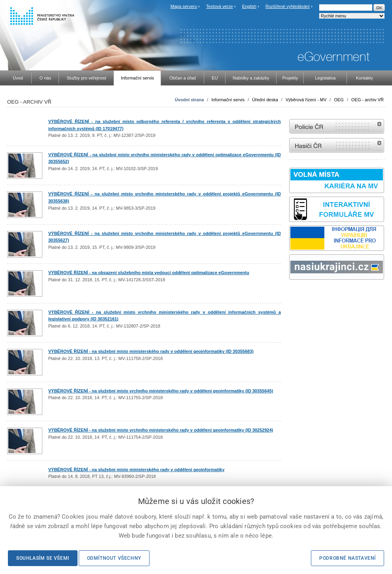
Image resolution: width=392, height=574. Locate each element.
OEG (339, 100)
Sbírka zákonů (290, 295)
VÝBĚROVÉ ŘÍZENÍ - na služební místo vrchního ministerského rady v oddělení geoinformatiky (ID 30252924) (161, 430)
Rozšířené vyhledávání (288, 6)
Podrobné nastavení (347, 558)
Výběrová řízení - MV (306, 100)
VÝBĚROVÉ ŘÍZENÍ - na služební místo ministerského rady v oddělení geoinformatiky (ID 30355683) (151, 351)
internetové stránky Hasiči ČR (337, 145)
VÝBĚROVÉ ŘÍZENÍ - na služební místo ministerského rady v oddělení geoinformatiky (136, 470)
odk (293, 295)
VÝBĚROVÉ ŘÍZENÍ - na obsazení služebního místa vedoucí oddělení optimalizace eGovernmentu (149, 273)
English (249, 6)
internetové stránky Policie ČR (337, 126)
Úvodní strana (189, 100)
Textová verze (220, 6)
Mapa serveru (184, 6)
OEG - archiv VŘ (367, 100)
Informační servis (228, 100)
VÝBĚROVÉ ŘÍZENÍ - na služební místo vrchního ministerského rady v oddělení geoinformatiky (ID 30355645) (161, 391)
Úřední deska (265, 100)
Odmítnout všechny (114, 558)
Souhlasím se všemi (43, 558)
